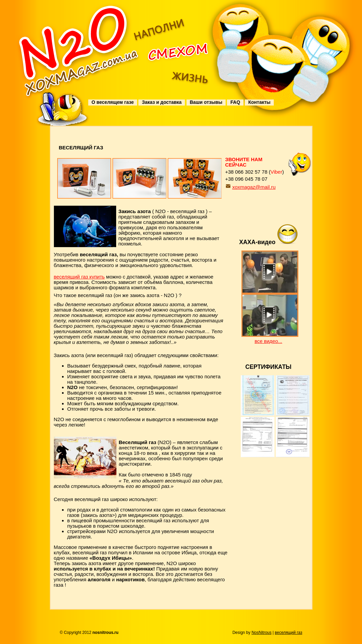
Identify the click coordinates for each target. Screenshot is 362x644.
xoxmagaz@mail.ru (254, 187)
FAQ (235, 102)
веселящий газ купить (79, 277)
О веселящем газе (113, 102)
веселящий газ (288, 633)
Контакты (259, 102)
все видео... (268, 341)
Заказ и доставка (162, 102)
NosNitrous (261, 633)
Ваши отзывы (206, 102)
